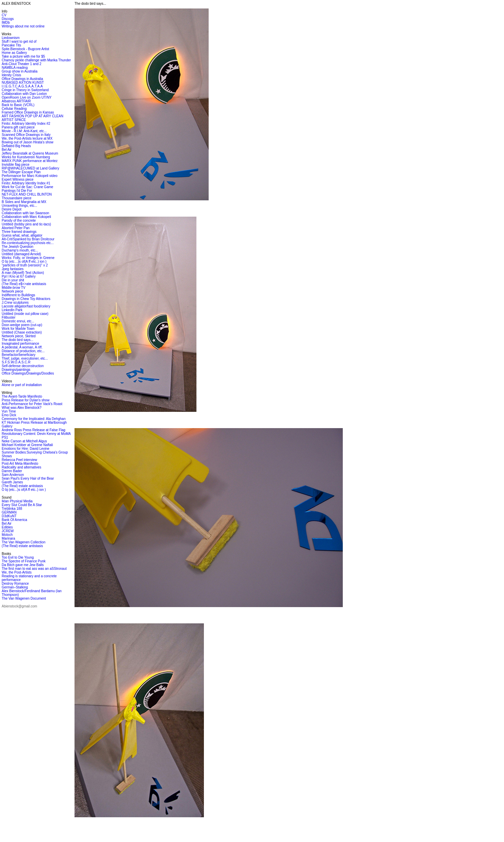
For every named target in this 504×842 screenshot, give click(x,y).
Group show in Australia (20, 71)
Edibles (7, 527)
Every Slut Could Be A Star (22, 505)
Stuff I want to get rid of (19, 42)
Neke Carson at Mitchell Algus (24, 441)
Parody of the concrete (19, 220)
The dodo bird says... (17, 340)
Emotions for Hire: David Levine (26, 449)
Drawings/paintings (16, 370)
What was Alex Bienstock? (22, 408)
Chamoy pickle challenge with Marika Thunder (36, 60)
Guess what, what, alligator (22, 235)
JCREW (8, 531)
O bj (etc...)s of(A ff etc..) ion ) (24, 490)
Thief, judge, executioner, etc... (25, 358)
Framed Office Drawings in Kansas (28, 112)
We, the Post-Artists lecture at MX (27, 138)
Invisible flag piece (16, 165)
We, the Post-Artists (17, 572)
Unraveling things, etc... (19, 206)
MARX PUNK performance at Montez (30, 161)
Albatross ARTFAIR (16, 101)
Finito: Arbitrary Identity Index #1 (26, 183)
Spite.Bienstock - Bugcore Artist (25, 49)
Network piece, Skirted (19, 336)
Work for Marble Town (18, 329)
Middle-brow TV (14, 288)
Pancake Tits (11, 45)
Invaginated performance (20, 344)
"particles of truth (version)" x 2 (25, 265)
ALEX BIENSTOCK (16, 4)
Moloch (7, 535)
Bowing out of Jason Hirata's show (28, 142)
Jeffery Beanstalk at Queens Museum (30, 153)
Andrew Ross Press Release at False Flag (34, 430)
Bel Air (7, 150)
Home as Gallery (14, 53)
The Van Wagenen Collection (24, 542)
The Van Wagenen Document (24, 598)
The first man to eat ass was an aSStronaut (34, 569)
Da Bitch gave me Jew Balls (23, 565)
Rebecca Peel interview (19, 460)
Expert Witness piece (18, 179)
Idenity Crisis (11, 75)
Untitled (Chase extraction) (22, 332)
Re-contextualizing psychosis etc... (28, 243)
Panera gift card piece (18, 127)
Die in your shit (13, 280)
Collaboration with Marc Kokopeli (26, 217)
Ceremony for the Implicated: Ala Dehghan (34, 419)
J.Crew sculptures (15, 303)
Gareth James (12, 482)
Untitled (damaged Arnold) (21, 254)
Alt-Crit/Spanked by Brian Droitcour (28, 239)
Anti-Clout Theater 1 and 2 (22, 64)
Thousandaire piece (17, 198)
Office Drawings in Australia (22, 79)
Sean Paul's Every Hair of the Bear (28, 478)
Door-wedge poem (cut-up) (22, 325)
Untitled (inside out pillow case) (25, 314)
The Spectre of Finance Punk (24, 561)
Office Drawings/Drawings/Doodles (28, 373)
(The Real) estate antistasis (22, 486)
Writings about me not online (23, 26)
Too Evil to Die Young (18, 557)
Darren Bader (12, 471)
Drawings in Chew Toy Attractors (26, 299)
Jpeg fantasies (13, 269)
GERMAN (9, 512)
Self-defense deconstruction (23, 366)
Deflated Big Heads (16, 146)
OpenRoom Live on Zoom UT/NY (27, 97)
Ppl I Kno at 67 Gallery (19, 276)
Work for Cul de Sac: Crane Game (27, 187)
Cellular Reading (14, 109)
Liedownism (11, 38)
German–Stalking (15, 587)
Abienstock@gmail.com (19, 606)
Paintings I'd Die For (17, 191)
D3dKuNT (9, 516)
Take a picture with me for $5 (23, 56)
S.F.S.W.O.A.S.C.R (16, 362)
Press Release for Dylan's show (26, 400)
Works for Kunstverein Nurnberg (26, 157)
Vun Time (9, 411)
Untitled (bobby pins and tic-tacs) (26, 224)
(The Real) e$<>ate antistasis (24, 284)
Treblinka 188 (12, 509)
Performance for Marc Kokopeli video (30, 176)
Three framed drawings (19, 232)
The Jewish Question (17, 247)
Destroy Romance (15, 584)
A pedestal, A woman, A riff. (22, 347)
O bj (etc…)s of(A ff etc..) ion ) (24, 262)
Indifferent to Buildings (18, 295)
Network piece (12, 291)
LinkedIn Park (12, 310)
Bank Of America (14, 520)
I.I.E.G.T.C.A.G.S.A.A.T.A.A (22, 86)
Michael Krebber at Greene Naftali (27, 445)
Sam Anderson (13, 475)
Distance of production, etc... (23, 351)
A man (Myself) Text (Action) (23, 273)
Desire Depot (12, 209)
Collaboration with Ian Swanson (25, 213)
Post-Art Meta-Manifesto (20, 464)
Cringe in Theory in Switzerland (25, 90)
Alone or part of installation (22, 385)
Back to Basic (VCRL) (18, 105)
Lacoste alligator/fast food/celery (26, 306)
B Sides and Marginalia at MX (24, 202)
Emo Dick (9, 415)
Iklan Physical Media (17, 501)
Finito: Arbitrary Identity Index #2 (26, 124)
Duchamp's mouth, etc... (20, 250)
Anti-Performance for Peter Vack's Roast (32, 404)
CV (4, 15)
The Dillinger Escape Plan (21, 172)
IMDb (6, 23)
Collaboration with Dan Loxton (24, 94)
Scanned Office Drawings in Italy (26, 135)
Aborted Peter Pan (16, 228)
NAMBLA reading (15, 68)
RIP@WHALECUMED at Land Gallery (30, 168)
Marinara (8, 538)
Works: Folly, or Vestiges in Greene (28, 258)
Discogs (8, 19)
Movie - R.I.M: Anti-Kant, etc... (24, 131)
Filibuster (9, 317)
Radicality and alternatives (22, 467)
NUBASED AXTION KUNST (23, 83)
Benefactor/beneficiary (19, 355)
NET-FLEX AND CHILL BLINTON (27, 194)
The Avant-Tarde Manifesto (22, 396)
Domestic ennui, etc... (18, 321)
